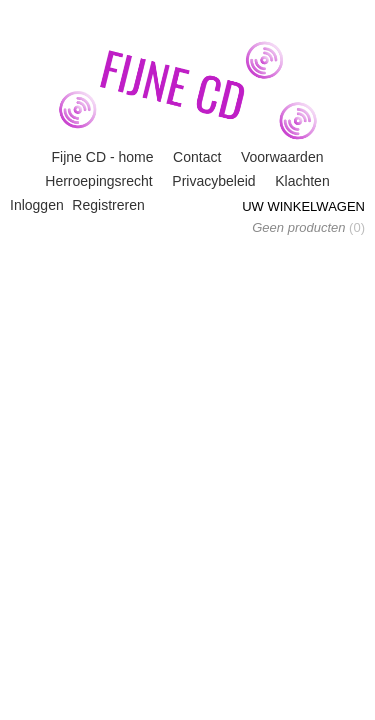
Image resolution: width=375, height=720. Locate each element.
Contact (197, 157)
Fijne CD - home (103, 157)
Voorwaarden (282, 157)
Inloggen (37, 205)
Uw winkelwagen (303, 206)
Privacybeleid (213, 181)
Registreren (108, 205)
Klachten (302, 181)
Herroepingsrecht (98, 181)
